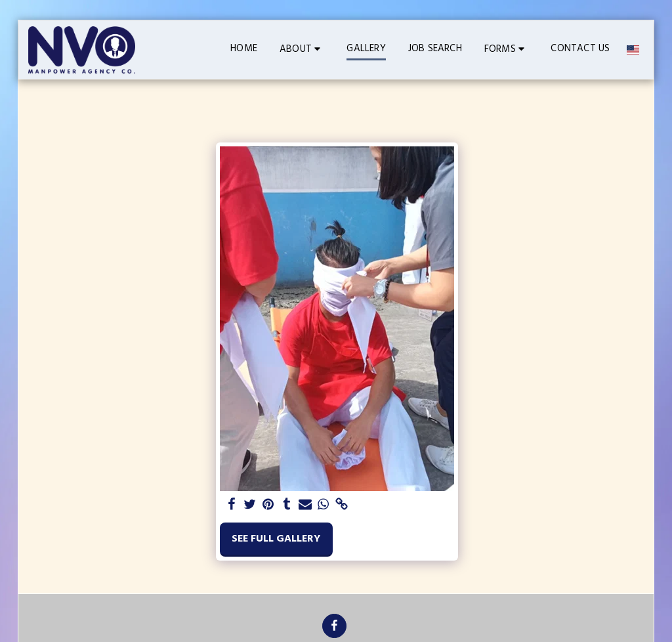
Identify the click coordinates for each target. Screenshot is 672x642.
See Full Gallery (276, 539)
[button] (302, 50)
